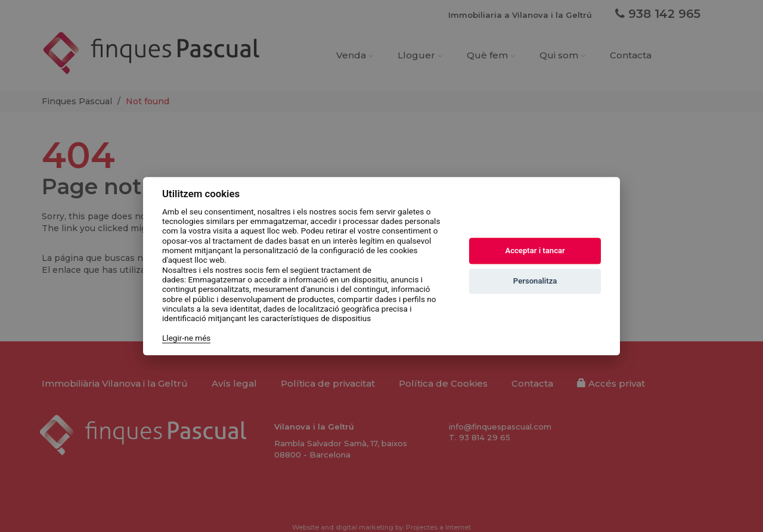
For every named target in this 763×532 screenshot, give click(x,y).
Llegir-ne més (186, 338)
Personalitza (535, 281)
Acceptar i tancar (535, 251)
